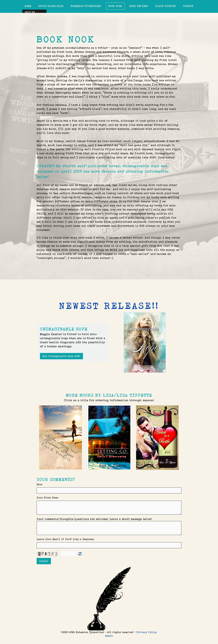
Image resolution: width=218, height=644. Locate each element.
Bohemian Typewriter (86, 6)
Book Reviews (139, 6)
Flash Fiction (166, 6)
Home (28, 6)
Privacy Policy (147, 632)
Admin (109, 636)
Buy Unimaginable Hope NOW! (61, 356)
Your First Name (48, 498)
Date (40, 484)
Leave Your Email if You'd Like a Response (65, 539)
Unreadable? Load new (80, 554)
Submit (44, 561)
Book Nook (115, 6)
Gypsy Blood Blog (51, 6)
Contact (188, 6)
